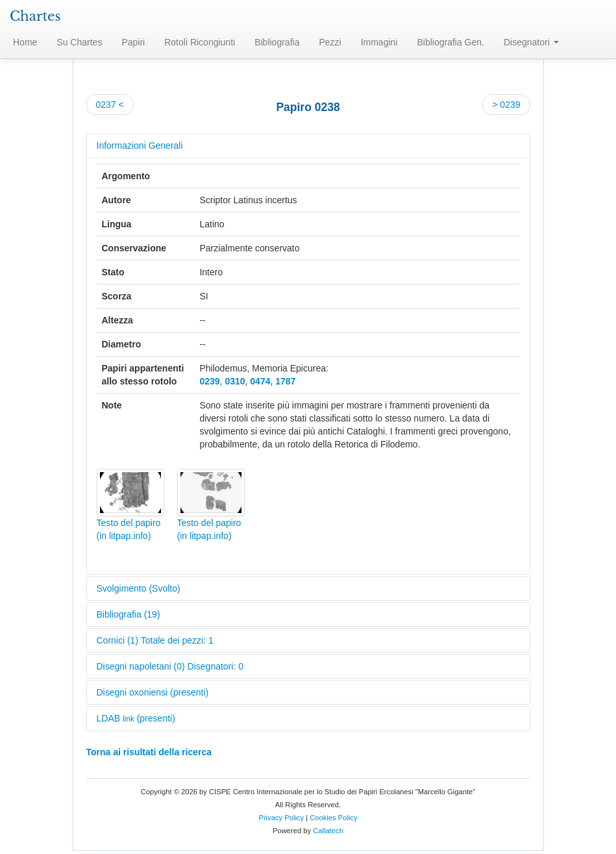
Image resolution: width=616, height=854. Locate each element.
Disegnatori (531, 42)
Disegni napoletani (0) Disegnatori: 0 (170, 666)
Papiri (133, 42)
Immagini (379, 42)
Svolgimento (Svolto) (139, 588)
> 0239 (506, 105)
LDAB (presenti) (136, 718)
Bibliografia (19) (129, 614)
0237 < (110, 105)
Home (25, 42)
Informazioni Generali (140, 145)
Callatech (328, 831)
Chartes (35, 16)
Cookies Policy (333, 818)
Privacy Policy (281, 818)
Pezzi (330, 42)
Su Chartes (79, 42)
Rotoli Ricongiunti (200, 42)
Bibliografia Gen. (450, 42)
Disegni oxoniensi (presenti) (153, 692)
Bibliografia (277, 42)
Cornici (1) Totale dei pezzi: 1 (155, 640)
